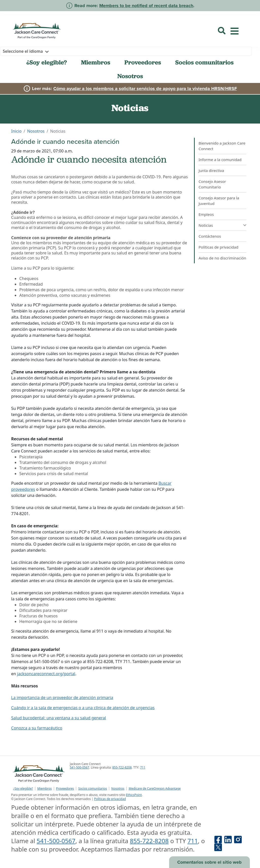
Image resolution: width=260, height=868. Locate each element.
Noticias (206, 225)
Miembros (96, 62)
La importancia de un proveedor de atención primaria (62, 698)
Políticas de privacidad (218, 247)
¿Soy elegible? (47, 62)
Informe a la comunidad (220, 160)
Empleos (206, 214)
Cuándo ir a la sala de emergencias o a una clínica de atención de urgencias (83, 708)
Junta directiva (211, 170)
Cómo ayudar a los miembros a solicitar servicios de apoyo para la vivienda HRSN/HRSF (145, 89)
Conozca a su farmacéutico (37, 728)
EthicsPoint (134, 795)
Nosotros (130, 76)
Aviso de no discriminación (222, 258)
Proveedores (143, 62)
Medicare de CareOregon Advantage (155, 789)
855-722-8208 (122, 767)
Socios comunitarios (204, 62)
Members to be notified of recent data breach (146, 6)
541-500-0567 (79, 767)
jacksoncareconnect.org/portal (46, 674)
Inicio (16, 131)
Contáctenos (210, 236)
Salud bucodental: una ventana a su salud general (59, 718)
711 (143, 767)
